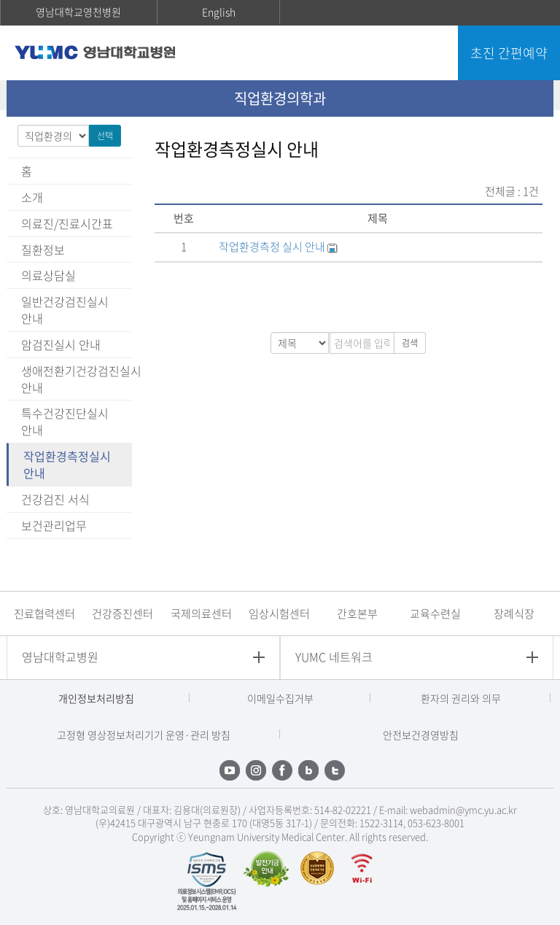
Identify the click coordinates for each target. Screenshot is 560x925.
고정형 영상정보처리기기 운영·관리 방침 (144, 735)
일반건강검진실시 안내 (65, 310)
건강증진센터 (122, 614)
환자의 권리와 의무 (461, 698)
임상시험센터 (279, 614)
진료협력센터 (44, 614)
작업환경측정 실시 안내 (273, 247)
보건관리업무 (54, 525)
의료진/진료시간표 (67, 223)
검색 (410, 343)
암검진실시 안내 (61, 344)
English (219, 12)
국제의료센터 (201, 614)
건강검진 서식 (55, 499)
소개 (32, 197)
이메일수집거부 (280, 698)
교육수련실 (435, 614)
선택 (105, 136)
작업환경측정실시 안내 (67, 464)
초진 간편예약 (509, 53)
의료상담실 (48, 275)
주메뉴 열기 (432, 55)
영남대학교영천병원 (78, 12)
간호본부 (357, 614)
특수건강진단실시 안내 (65, 421)
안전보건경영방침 (421, 735)
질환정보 (43, 249)
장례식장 (514, 614)
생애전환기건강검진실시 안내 (77, 379)
